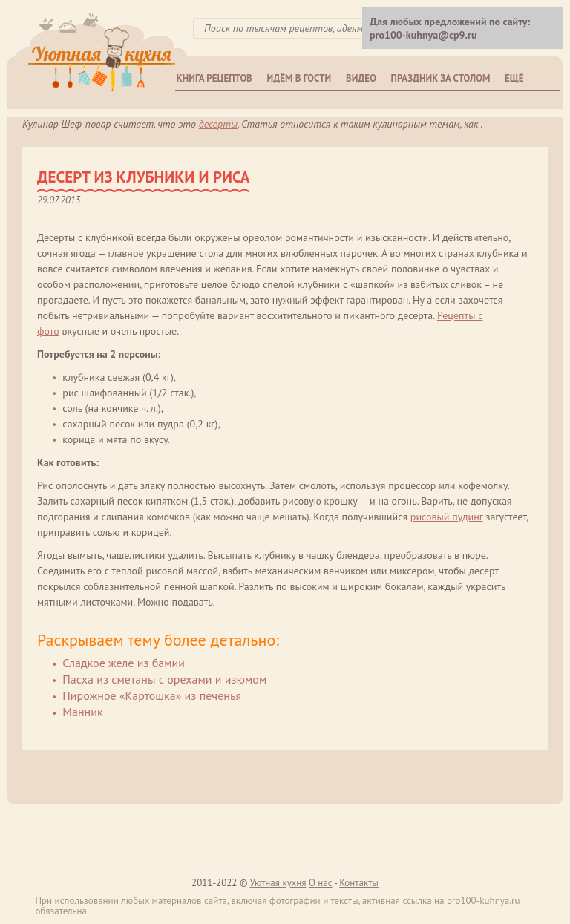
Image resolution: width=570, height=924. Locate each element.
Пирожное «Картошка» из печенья (152, 695)
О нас (321, 883)
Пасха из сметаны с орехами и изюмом (164, 679)
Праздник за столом (441, 78)
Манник (82, 712)
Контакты (359, 883)
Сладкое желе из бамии (124, 663)
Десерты (218, 124)
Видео (361, 78)
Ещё (514, 78)
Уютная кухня (278, 883)
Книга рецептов (214, 78)
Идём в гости (299, 78)
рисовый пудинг (447, 517)
